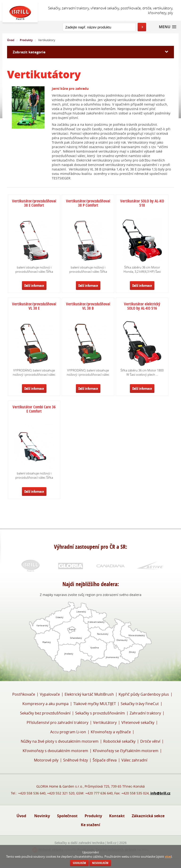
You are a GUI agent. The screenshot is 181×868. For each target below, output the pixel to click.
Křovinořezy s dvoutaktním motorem (55, 751)
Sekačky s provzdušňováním (100, 713)
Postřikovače (24, 694)
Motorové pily (46, 760)
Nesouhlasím (100, 863)
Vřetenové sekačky (138, 722)
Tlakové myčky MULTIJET (95, 704)
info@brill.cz (160, 793)
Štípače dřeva (105, 760)
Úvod (11, 40)
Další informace (34, 286)
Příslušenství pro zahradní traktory (58, 722)
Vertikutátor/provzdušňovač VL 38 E (34, 306)
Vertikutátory (105, 722)
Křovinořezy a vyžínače (111, 732)
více (168, 856)
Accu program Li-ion (68, 732)
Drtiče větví (150, 741)
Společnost (67, 816)
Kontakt (117, 816)
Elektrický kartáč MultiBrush (89, 694)
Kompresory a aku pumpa (45, 704)
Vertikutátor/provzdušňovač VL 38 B (88, 306)
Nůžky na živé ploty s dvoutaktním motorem (60, 741)
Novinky (42, 816)
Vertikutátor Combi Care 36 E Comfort (34, 409)
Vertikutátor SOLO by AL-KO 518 (142, 203)
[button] (168, 27)
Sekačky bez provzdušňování (45, 713)
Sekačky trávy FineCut (140, 704)
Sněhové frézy (76, 760)
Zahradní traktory (145, 713)
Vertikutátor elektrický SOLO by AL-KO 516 (142, 306)
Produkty (26, 40)
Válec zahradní (134, 760)
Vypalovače (50, 694)
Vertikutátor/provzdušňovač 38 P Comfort (88, 203)
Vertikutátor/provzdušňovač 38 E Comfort (34, 203)
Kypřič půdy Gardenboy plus (144, 694)
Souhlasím (79, 863)
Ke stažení (90, 825)
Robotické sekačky (119, 741)
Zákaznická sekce (148, 816)
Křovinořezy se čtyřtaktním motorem (126, 751)
